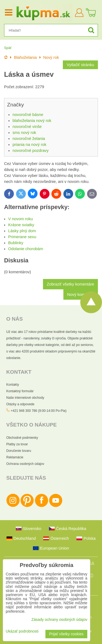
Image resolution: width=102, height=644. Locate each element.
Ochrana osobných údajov (25, 464)
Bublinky (16, 243)
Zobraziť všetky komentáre (70, 284)
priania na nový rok (29, 145)
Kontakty (13, 385)
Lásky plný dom (22, 231)
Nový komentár (81, 295)
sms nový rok (24, 133)
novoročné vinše (27, 127)
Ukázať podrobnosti (22, 631)
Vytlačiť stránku (80, 65)
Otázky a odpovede (20, 404)
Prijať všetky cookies (66, 634)
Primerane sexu (22, 237)
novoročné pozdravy (31, 151)
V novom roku (21, 219)
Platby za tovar (17, 444)
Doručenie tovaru (19, 451)
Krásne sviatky (21, 225)
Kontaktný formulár (20, 391)
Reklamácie (15, 457)
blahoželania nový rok (32, 121)
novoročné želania (29, 139)
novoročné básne (28, 115)
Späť (8, 48)
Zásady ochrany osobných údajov (59, 620)
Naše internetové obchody (25, 398)
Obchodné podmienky (22, 438)
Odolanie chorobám (26, 249)
